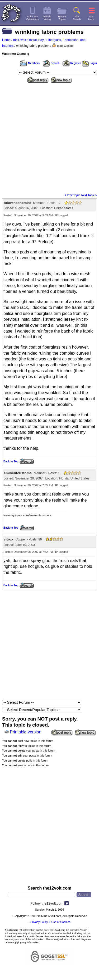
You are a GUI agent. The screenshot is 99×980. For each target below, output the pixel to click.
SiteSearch (77, 18)
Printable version (25, 732)
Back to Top (11, 461)
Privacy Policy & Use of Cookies (50, 922)
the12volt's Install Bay (29, 40)
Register (72, 63)
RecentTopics (62, 18)
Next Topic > (89, 195)
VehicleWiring (47, 18)
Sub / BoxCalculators (33, 18)
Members (30, 63)
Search (51, 63)
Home (6, 40)
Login (89, 63)
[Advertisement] (49, 137)
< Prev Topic (72, 195)
